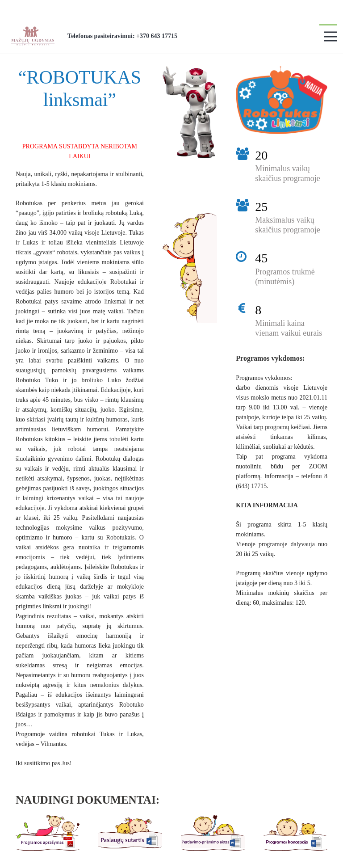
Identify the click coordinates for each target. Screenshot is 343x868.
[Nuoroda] (32, 36)
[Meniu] (330, 37)
